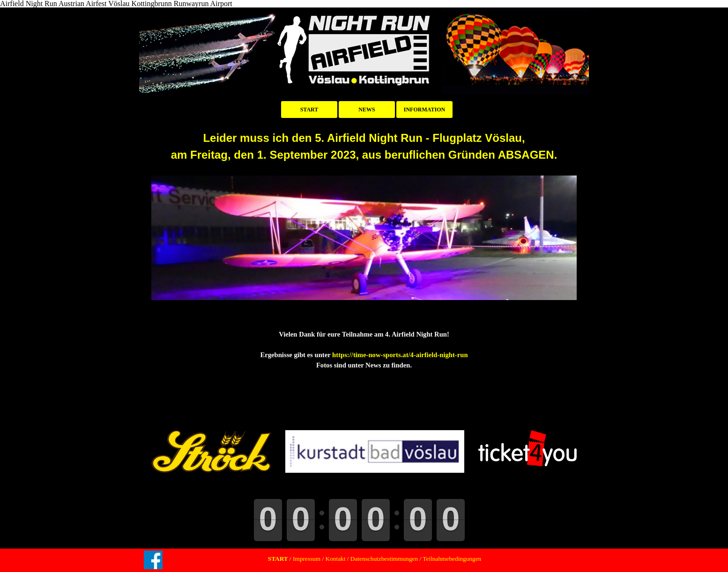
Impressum (306, 559)
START (309, 110)
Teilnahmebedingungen (451, 559)
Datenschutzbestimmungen (384, 559)
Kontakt (336, 559)
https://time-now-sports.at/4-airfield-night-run (400, 355)
